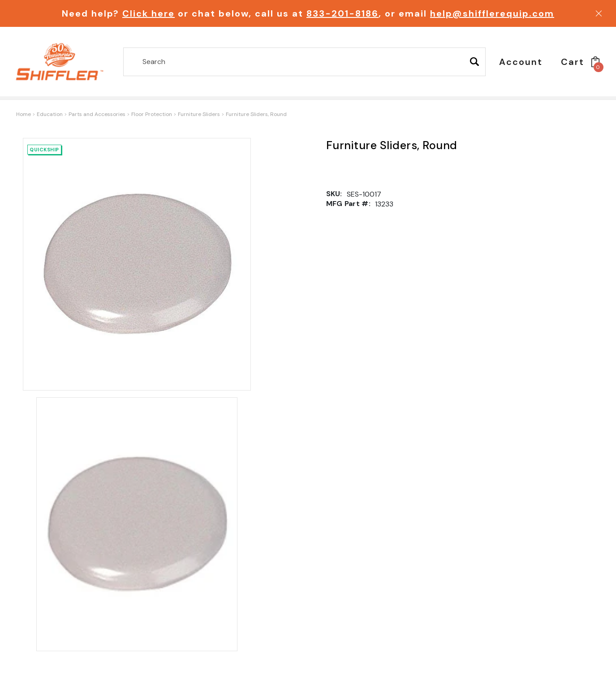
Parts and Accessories (97, 114)
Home (24, 114)
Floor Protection (152, 114)
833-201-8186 (342, 13)
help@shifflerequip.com (492, 13)
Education (50, 114)
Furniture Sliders (199, 114)
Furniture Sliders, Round (256, 114)
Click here (149, 13)
